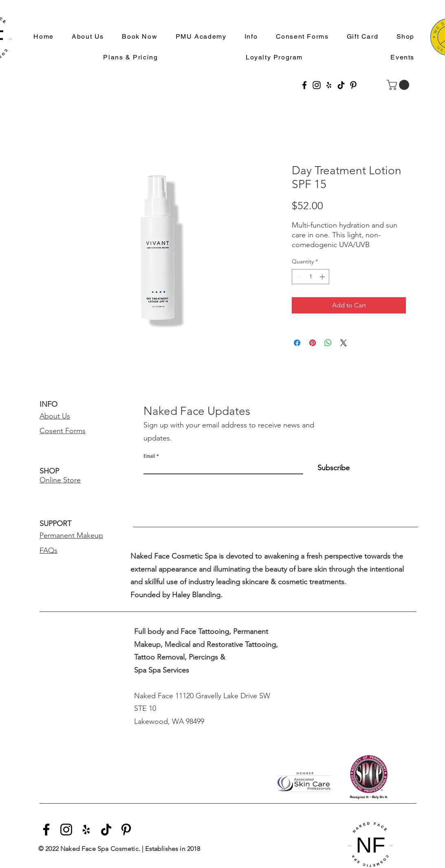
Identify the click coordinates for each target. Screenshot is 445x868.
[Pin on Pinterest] (313, 343)
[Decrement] (298, 277)
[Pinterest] (353, 85)
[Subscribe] (329, 468)
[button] (248, 37)
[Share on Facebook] (297, 343)
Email (149, 456)
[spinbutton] (311, 277)
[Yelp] (329, 85)
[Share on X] (344, 343)
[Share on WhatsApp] (328, 343)
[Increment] (323, 277)
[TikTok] (341, 85)
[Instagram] (317, 85)
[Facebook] (304, 85)
